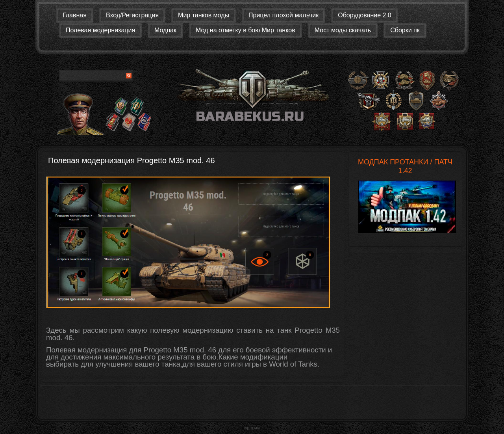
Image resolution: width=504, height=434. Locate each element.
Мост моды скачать (343, 30)
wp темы (252, 428)
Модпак (165, 30)
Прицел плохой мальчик (283, 15)
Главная (75, 15)
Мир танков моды (204, 15)
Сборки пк (405, 30)
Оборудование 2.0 (365, 15)
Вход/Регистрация (132, 15)
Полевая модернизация (100, 30)
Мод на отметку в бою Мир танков (246, 30)
